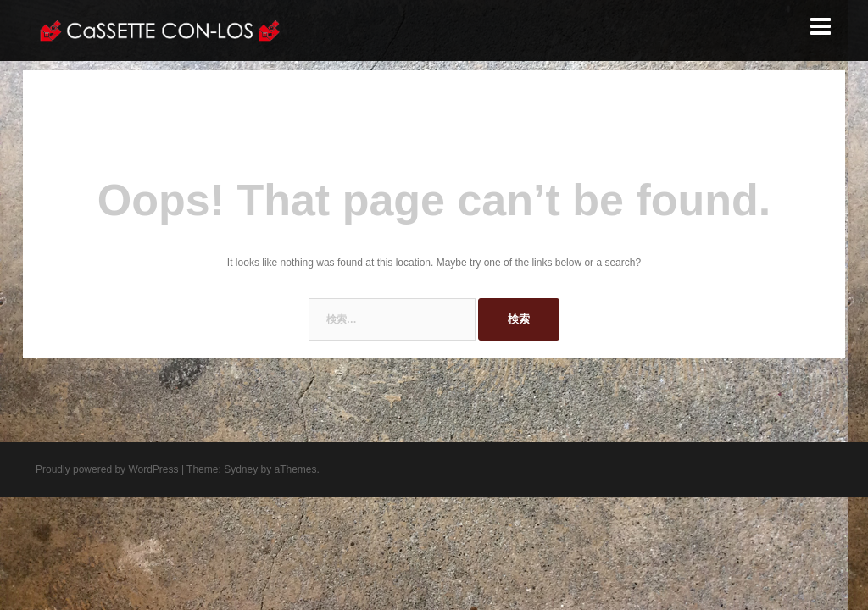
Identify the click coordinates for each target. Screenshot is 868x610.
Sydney (241, 469)
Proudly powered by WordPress (107, 469)
